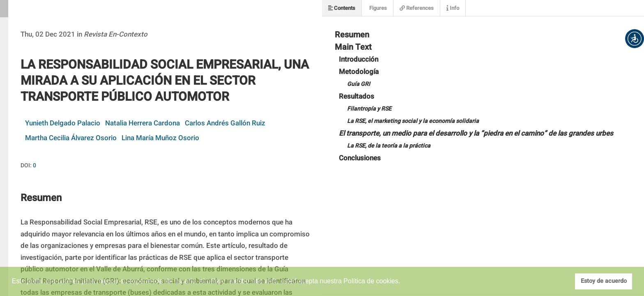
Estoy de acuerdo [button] (604, 281)
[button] (635, 39)
